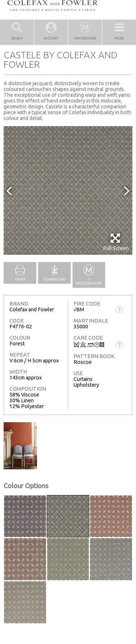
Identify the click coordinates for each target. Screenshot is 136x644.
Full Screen (116, 242)
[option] (68, 190)
